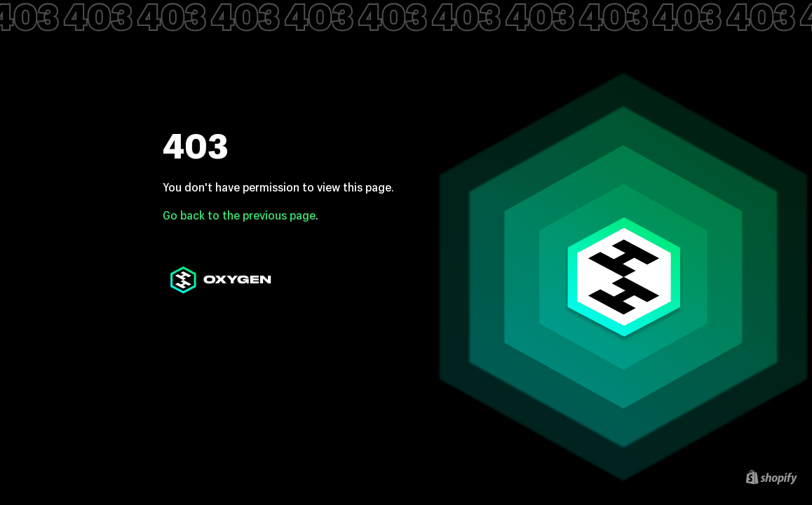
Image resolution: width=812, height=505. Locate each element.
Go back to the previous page (239, 215)
